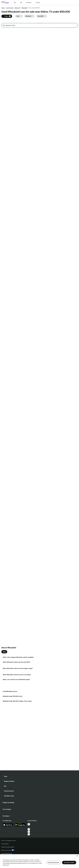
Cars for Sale (10, 8)
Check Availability (9, 100)
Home (3, 8)
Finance (38, 3)
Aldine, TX (17, 8)
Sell (21, 3)
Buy (15, 3)
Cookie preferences (53, 863)
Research (29, 3)
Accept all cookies (69, 863)
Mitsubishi (24, 8)
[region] (39, 861)
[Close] (77, 856)
